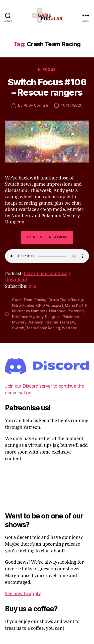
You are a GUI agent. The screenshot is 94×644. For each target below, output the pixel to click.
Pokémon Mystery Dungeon (36, 317)
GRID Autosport (50, 305)
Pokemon (76, 311)
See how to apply (23, 594)
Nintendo (57, 311)
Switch (18, 328)
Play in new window (45, 274)
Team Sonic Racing (43, 328)
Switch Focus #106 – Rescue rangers (47, 87)
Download (16, 280)
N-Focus (47, 70)
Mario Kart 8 (76, 305)
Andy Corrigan (37, 105)
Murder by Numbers (30, 311)
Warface (69, 328)
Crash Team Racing (29, 300)
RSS (32, 286)
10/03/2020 (72, 105)
